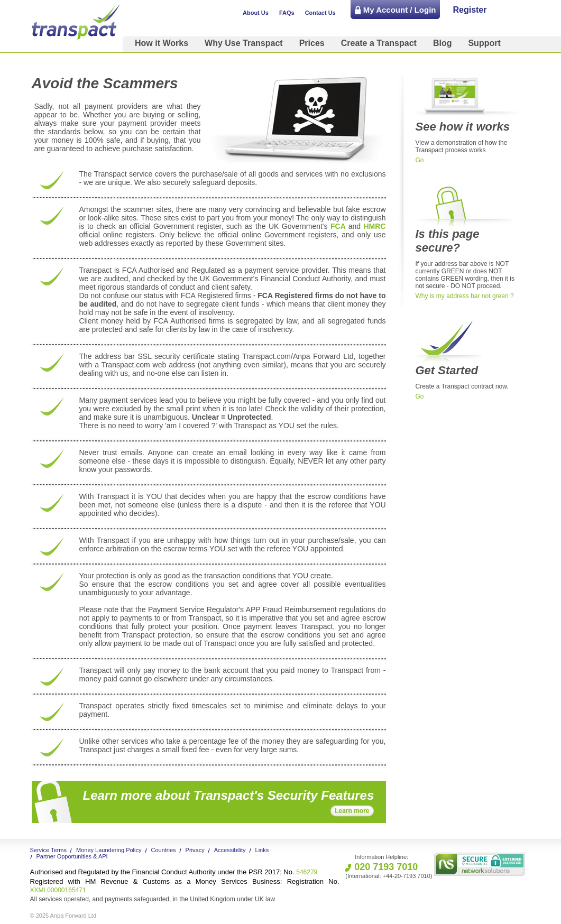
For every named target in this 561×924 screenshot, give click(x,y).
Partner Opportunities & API (72, 856)
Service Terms (48, 850)
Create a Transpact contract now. (462, 386)
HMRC (373, 226)
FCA (338, 226)
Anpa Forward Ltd (73, 916)
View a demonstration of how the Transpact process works (462, 146)
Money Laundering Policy (109, 850)
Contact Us (320, 13)
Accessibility (230, 850)
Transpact (76, 22)
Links (262, 850)
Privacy (195, 850)
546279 (174, 872)
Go (420, 160)
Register (470, 10)
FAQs (287, 13)
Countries (164, 850)
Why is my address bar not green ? (465, 296)
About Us (256, 13)
